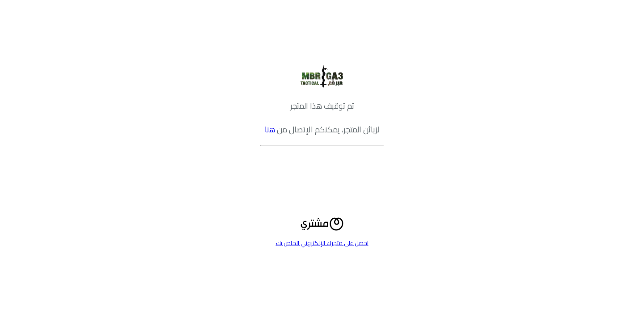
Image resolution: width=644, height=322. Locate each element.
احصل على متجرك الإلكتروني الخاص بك (322, 243)
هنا (270, 129)
